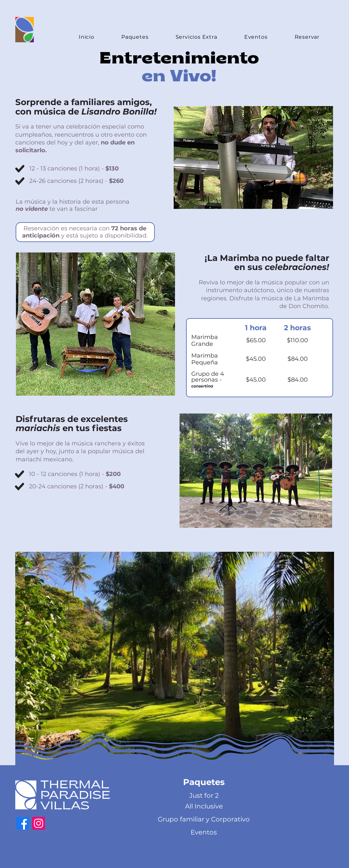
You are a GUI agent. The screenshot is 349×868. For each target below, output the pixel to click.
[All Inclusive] (204, 806)
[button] (204, 782)
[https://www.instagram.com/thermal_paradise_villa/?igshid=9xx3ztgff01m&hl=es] (39, 823)
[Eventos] (204, 832)
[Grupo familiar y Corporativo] (204, 819)
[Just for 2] (204, 795)
